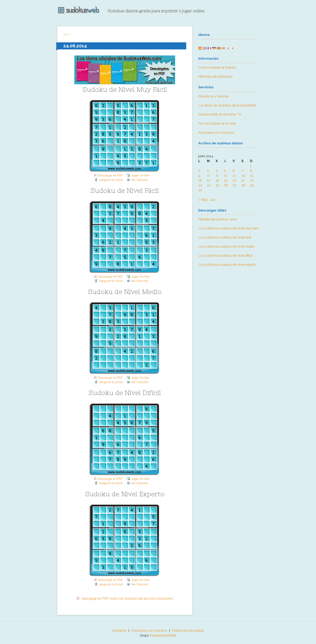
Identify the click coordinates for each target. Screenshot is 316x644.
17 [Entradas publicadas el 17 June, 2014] (209, 180)
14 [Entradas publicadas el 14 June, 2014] (243, 176)
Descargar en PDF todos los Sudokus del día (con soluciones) (127, 599)
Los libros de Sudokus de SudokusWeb (227, 105)
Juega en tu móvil (111, 180)
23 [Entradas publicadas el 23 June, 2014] (200, 185)
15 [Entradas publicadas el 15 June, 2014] (252, 176)
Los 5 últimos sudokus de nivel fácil (225, 237)
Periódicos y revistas (214, 96)
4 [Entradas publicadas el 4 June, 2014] (217, 171)
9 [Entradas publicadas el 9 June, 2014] (199, 176)
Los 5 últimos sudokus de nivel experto (227, 265)
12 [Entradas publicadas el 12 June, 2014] (226, 176)
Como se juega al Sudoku (217, 67)
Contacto (119, 631)
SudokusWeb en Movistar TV (220, 114)
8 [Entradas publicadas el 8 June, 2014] (251, 171)
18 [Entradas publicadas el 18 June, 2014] (217, 180)
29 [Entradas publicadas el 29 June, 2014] (252, 185)
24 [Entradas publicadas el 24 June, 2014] (209, 185)
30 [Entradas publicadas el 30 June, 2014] (200, 190)
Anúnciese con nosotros (216, 133)
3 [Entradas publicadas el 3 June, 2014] (208, 171)
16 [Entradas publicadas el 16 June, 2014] (200, 180)
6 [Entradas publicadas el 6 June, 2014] (234, 171)
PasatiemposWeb (163, 635)
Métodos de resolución (215, 77)
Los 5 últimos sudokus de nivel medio (226, 246)
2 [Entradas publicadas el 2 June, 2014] (199, 171)
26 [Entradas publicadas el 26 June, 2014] (226, 185)
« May (203, 200)
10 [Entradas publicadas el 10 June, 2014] (209, 176)
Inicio (66, 34)
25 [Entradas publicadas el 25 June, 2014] (217, 185)
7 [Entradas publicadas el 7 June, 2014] (242, 171)
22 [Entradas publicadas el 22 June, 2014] (252, 180)
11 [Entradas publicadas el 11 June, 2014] (217, 176)
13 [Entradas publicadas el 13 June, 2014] (234, 176)
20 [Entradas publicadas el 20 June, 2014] (234, 180)
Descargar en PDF (110, 175)
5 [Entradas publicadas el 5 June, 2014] (225, 171)
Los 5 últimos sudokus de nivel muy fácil (228, 228)
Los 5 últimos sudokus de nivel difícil (225, 256)
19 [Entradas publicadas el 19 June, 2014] (226, 180)
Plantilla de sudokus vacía (217, 219)
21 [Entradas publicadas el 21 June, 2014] (243, 180)
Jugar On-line (140, 175)
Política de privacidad (188, 631)
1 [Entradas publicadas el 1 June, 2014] (251, 166)
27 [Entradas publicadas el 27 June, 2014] (234, 185)
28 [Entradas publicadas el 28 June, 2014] (243, 185)
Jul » (213, 200)
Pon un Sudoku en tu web (217, 123)
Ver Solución (140, 180)
